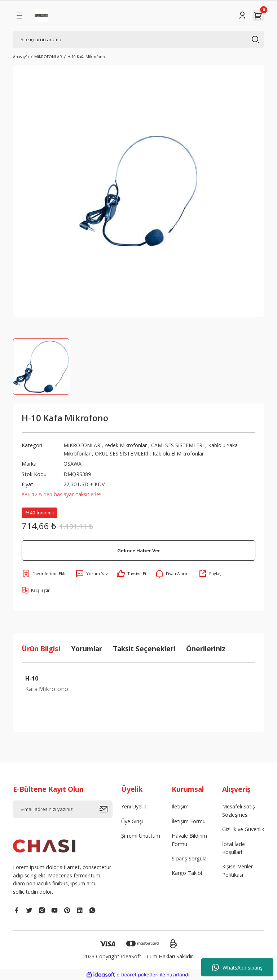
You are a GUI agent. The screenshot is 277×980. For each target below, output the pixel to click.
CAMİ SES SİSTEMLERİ (178, 445)
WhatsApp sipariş (237, 967)
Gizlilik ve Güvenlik (243, 829)
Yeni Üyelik (134, 806)
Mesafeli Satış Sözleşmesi (239, 810)
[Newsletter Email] (63, 809)
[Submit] (106, 809)
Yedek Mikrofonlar (126, 445)
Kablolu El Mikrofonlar (179, 454)
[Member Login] (242, 16)
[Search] (138, 39)
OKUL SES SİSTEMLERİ (123, 454)
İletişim (180, 806)
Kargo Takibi (187, 873)
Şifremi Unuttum (141, 836)
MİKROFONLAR (82, 445)
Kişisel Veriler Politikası (238, 870)
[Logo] (41, 16)
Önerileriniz (206, 649)
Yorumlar (87, 649)
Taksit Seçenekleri (144, 649)
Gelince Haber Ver (138, 550)
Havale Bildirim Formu (189, 840)
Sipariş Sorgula (189, 858)
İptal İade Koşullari (234, 848)
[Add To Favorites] (44, 574)
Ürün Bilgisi (41, 649)
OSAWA (72, 464)
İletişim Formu (189, 821)
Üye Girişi (132, 821)
